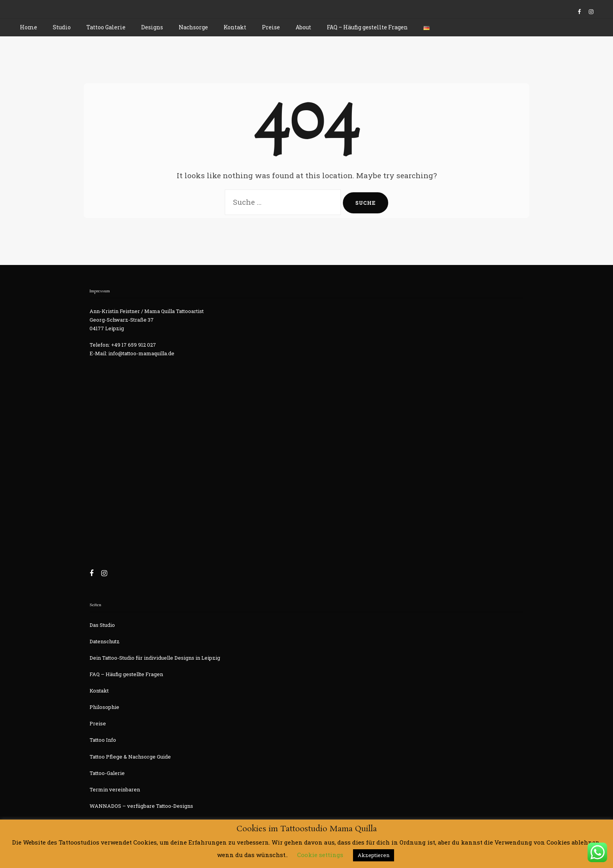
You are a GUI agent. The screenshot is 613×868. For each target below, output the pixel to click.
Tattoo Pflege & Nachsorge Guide (130, 757)
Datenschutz (105, 641)
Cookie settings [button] (320, 855)
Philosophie (104, 707)
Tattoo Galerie (106, 27)
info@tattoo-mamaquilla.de (141, 353)
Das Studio (102, 625)
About (303, 27)
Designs (152, 27)
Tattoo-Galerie (107, 773)
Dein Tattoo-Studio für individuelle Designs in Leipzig (155, 658)
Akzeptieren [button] (374, 855)
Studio (62, 27)
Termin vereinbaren (115, 789)
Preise (271, 27)
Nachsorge (193, 27)
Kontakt (235, 27)
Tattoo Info (103, 740)
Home (29, 27)
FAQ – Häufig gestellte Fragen (367, 27)
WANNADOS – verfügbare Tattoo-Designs (141, 806)
